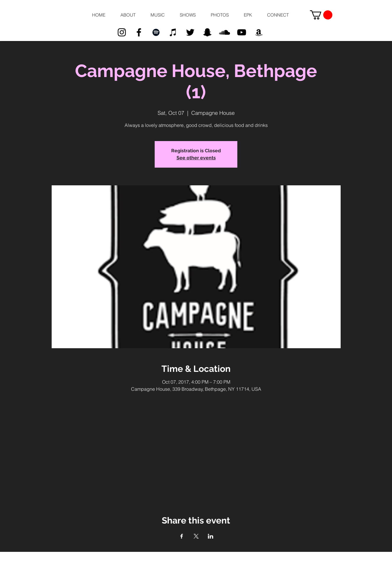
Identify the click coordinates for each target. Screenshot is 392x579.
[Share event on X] (196, 536)
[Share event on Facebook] (182, 536)
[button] (128, 15)
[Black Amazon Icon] (259, 32)
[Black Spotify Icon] (156, 32)
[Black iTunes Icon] (173, 32)
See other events (196, 158)
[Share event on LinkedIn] (211, 536)
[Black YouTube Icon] (242, 32)
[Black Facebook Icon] (139, 32)
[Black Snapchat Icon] (207, 32)
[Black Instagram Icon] (122, 32)
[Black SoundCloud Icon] (224, 32)
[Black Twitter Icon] (190, 32)
